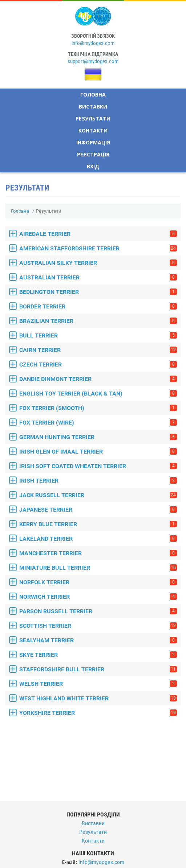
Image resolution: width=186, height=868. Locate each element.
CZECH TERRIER (98, 365)
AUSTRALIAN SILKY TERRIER (98, 263)
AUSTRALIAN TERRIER (98, 277)
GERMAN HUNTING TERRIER (98, 437)
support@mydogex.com (93, 61)
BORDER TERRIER (98, 306)
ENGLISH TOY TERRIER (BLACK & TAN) (98, 394)
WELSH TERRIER (98, 684)
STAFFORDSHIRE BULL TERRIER (98, 669)
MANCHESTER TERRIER (98, 553)
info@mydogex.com (93, 43)
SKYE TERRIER (98, 655)
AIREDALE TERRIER (98, 234)
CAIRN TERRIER (98, 350)
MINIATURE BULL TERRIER (98, 568)
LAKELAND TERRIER (98, 539)
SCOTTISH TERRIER (98, 626)
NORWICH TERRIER (98, 597)
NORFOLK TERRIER (98, 582)
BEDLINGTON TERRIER (98, 292)
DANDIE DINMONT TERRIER (98, 379)
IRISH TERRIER (98, 481)
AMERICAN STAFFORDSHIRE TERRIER (98, 248)
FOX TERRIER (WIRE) (98, 423)
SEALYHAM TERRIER (98, 640)
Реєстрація (93, 154)
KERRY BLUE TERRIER (98, 524)
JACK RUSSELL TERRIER (98, 495)
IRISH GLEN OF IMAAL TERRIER (98, 452)
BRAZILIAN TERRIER (98, 321)
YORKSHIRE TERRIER (98, 713)
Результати (93, 118)
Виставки (93, 107)
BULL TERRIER (98, 335)
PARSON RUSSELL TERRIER (98, 611)
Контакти (93, 130)
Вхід (93, 166)
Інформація (93, 142)
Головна (93, 95)
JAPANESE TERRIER (98, 510)
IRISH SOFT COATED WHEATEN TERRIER (98, 466)
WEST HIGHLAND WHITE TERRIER (98, 698)
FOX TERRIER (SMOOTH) (98, 408)
